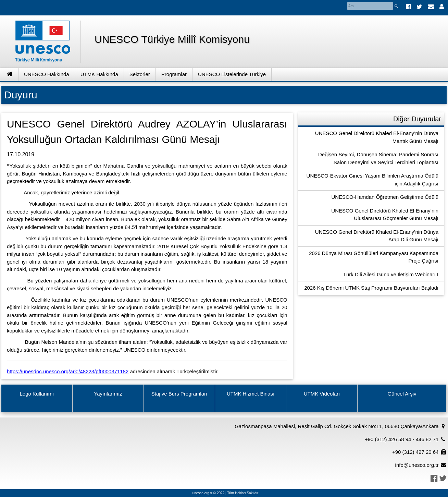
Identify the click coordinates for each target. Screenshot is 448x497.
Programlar (174, 74)
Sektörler (140, 74)
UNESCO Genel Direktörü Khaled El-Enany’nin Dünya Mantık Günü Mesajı (377, 137)
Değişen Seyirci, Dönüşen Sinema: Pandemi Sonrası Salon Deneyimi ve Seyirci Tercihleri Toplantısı (378, 158)
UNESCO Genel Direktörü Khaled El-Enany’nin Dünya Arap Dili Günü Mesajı (377, 236)
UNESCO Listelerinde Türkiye (232, 74)
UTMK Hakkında (99, 74)
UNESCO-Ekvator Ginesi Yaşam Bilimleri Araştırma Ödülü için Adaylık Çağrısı (372, 180)
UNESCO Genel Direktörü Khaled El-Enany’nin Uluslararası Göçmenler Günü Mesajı (385, 215)
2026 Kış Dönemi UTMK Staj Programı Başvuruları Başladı (371, 288)
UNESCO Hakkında (47, 74)
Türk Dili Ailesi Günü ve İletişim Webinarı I (391, 274)
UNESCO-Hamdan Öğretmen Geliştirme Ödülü (385, 197)
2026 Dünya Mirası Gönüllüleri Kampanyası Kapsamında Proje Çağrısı (374, 257)
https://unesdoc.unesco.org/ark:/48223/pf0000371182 (68, 371)
